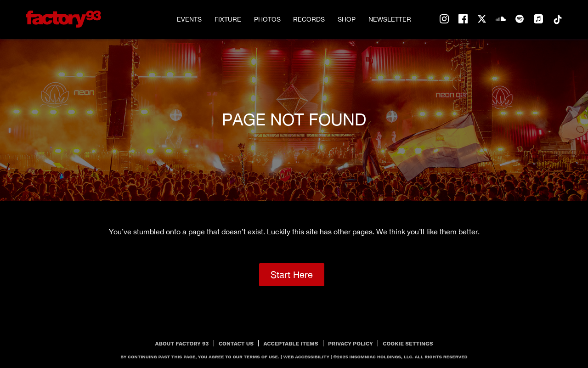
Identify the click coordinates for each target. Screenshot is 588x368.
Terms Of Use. (262, 357)
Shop (347, 19)
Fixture (228, 19)
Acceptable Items (291, 344)
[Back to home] (63, 19)
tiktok (557, 19)
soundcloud (501, 19)
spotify (520, 19)
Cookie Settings (408, 344)
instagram (444, 19)
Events (189, 19)
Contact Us (236, 344)
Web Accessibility (306, 357)
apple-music (538, 19)
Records (309, 19)
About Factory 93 (182, 344)
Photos (267, 19)
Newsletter (390, 19)
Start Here (292, 275)
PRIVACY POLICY (351, 344)
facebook (463, 19)
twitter (482, 19)
